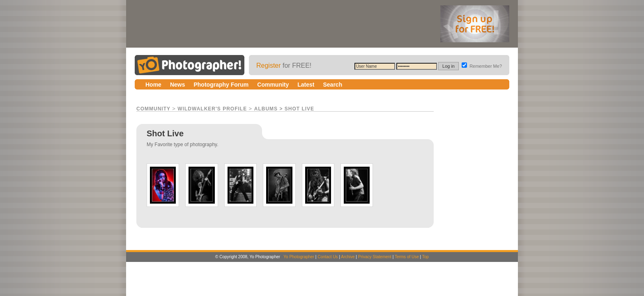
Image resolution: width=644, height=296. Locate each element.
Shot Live (299, 109)
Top (425, 257)
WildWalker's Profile (212, 109)
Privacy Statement (375, 257)
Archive (348, 257)
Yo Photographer (299, 257)
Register (269, 65)
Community (153, 109)
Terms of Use (407, 257)
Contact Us (328, 257)
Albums (266, 109)
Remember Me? (482, 66)
